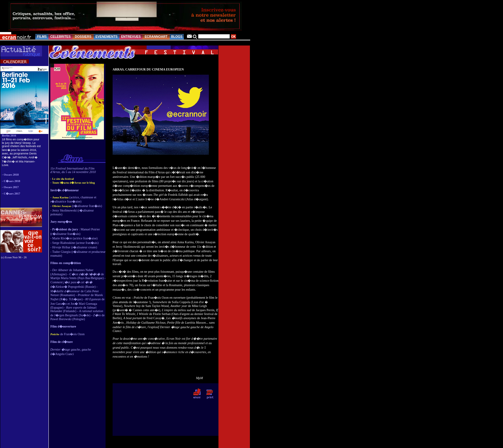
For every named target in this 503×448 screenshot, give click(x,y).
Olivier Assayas (62, 206)
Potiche (55, 334)
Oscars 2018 (11, 175)
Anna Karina (60, 197)
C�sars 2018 (12, 181)
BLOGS (177, 37)
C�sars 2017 (12, 194)
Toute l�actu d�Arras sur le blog (74, 183)
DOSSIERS (83, 37)
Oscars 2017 (11, 187)
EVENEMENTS (107, 37)
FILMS (42, 37)
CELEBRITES (60, 37)
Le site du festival (63, 179)
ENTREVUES (131, 37)
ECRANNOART (156, 37)
